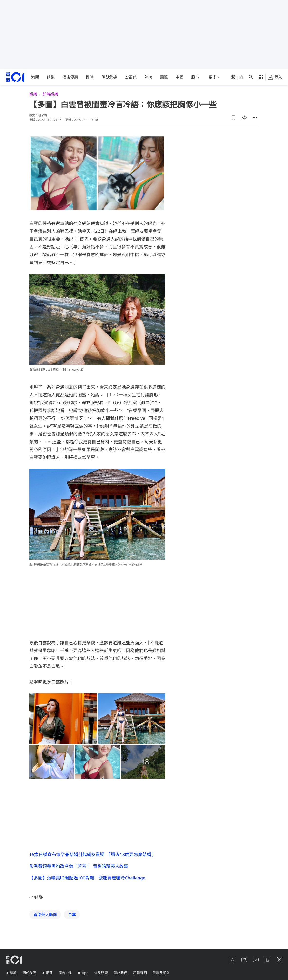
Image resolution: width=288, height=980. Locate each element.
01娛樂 (36, 897)
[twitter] (279, 960)
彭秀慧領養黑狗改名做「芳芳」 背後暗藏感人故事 (79, 866)
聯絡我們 (120, 973)
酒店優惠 (70, 77)
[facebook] (232, 960)
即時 (90, 77)
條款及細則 (161, 973)
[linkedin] (268, 960)
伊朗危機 (109, 77)
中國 (179, 77)
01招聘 (47, 973)
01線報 (11, 973)
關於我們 (29, 973)
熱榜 (148, 77)
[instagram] (244, 960)
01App (83, 973)
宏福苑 (131, 77)
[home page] (15, 77)
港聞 (35, 77)
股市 (195, 77)
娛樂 (51, 77)
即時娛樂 (50, 94)
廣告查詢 (65, 973)
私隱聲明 (140, 973)
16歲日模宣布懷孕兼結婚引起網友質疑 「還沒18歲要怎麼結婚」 (92, 854)
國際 (164, 77)
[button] (233, 118)
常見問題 (101, 973)
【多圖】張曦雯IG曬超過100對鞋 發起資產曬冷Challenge (89, 878)
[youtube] (256, 960)
